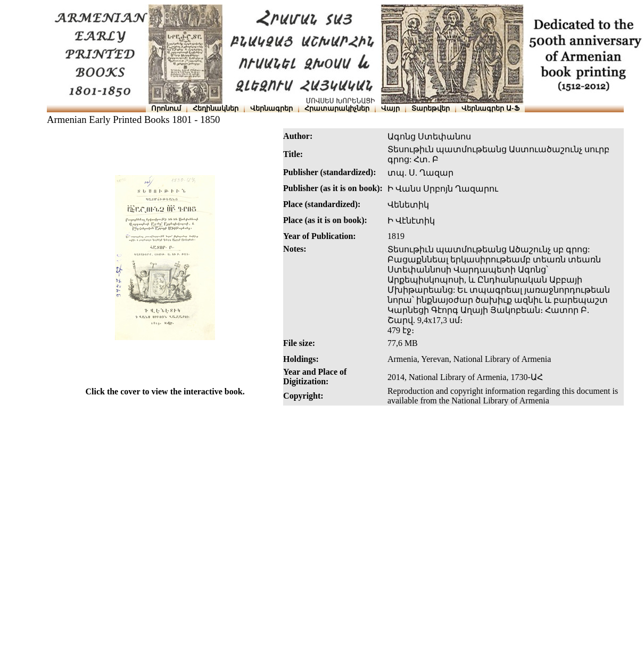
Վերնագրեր (271, 108)
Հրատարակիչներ (337, 108)
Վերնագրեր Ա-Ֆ (490, 108)
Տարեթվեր (431, 108)
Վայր (390, 108)
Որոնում (166, 108)
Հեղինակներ (216, 108)
